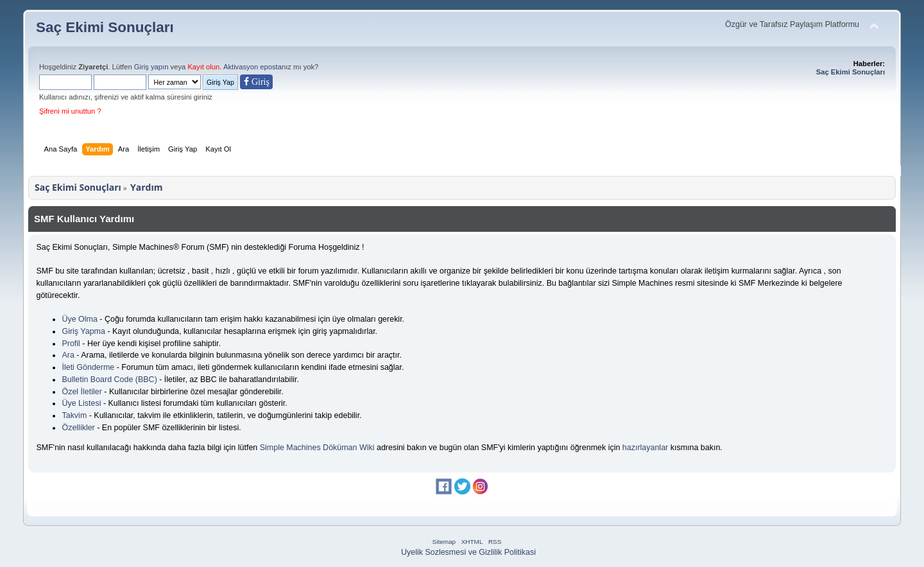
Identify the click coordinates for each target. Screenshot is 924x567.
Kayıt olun (203, 67)
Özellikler (78, 428)
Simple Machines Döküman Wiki (317, 448)
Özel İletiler (81, 392)
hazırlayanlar (645, 448)
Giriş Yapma (83, 331)
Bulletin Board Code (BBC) (109, 379)
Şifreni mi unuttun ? (70, 111)
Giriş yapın (151, 67)
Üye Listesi (81, 403)
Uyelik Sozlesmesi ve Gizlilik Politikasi (468, 552)
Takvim (74, 415)
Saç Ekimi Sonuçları (105, 27)
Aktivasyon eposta (252, 67)
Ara (68, 355)
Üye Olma (79, 319)
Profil (71, 344)
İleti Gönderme (88, 367)
